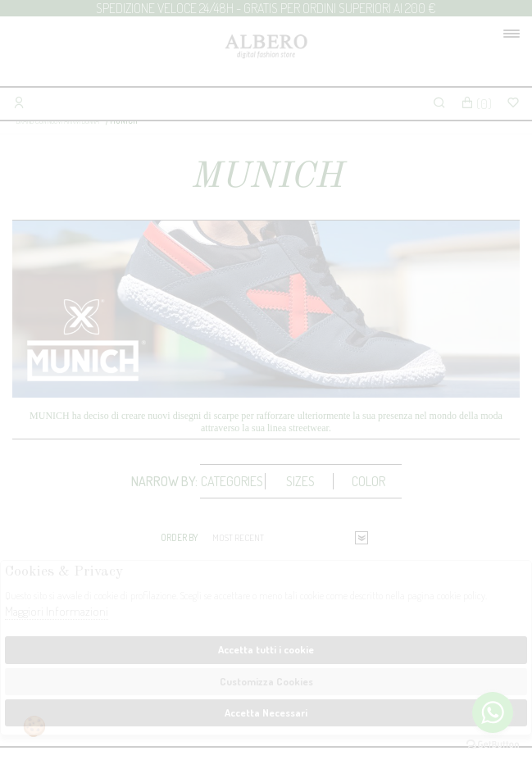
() (476, 104)
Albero (266, 55)
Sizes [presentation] (300, 481)
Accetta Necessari (266, 712)
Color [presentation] (368, 481)
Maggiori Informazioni (57, 611)
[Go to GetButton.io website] (493, 744)
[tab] (233, 481)
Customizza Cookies (266, 681)
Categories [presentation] (232, 481)
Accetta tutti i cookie (266, 649)
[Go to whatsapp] (493, 712)
